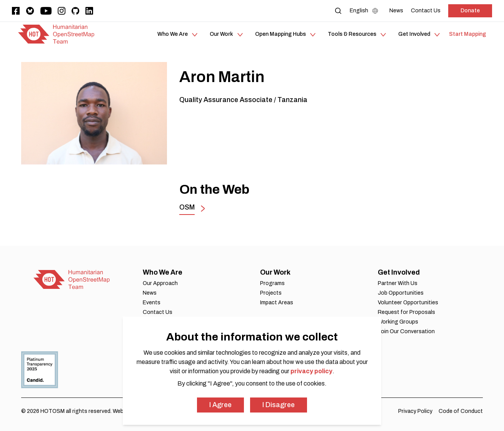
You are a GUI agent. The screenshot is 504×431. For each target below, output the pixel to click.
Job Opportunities (401, 293)
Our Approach (160, 283)
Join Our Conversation (406, 331)
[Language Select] (366, 11)
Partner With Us (398, 283)
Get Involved (399, 272)
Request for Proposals (406, 312)
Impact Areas (277, 303)
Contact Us (158, 312)
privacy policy (311, 371)
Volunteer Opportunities (408, 303)
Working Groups (398, 322)
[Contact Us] (426, 11)
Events (152, 303)
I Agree (220, 405)
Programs (272, 283)
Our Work (275, 272)
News (150, 293)
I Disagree (279, 405)
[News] (396, 11)
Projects (271, 293)
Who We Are (163, 272)
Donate (470, 11)
